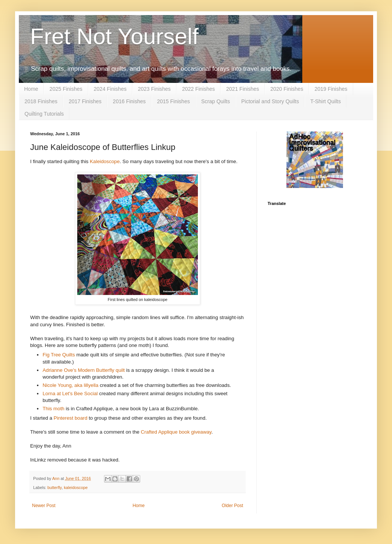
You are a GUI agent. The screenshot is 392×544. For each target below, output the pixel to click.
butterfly (55, 487)
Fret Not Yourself (114, 36)
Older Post (232, 506)
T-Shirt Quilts (325, 101)
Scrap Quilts (216, 101)
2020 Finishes (287, 89)
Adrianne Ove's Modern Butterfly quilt (84, 370)
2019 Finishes (331, 89)
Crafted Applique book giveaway (176, 432)
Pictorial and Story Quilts (270, 101)
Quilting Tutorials (44, 114)
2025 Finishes (66, 89)
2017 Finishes (85, 101)
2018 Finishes (41, 101)
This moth (54, 409)
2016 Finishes (129, 101)
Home (31, 89)
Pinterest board (70, 418)
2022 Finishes (198, 89)
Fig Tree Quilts (59, 355)
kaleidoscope (76, 487)
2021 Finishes (243, 89)
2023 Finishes (154, 89)
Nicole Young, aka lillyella (70, 385)
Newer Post (44, 506)
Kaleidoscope (105, 161)
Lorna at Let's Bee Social (70, 393)
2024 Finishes (110, 89)
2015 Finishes (174, 101)
